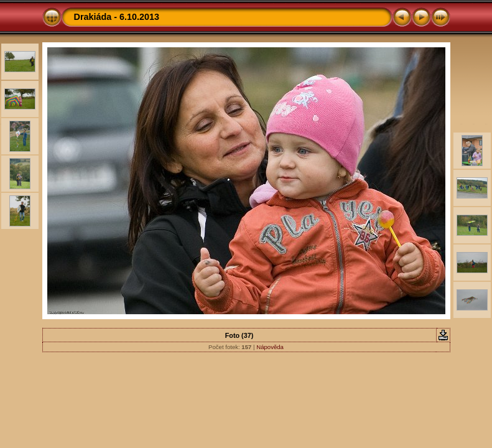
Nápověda (270, 347)
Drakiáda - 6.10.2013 (117, 17)
